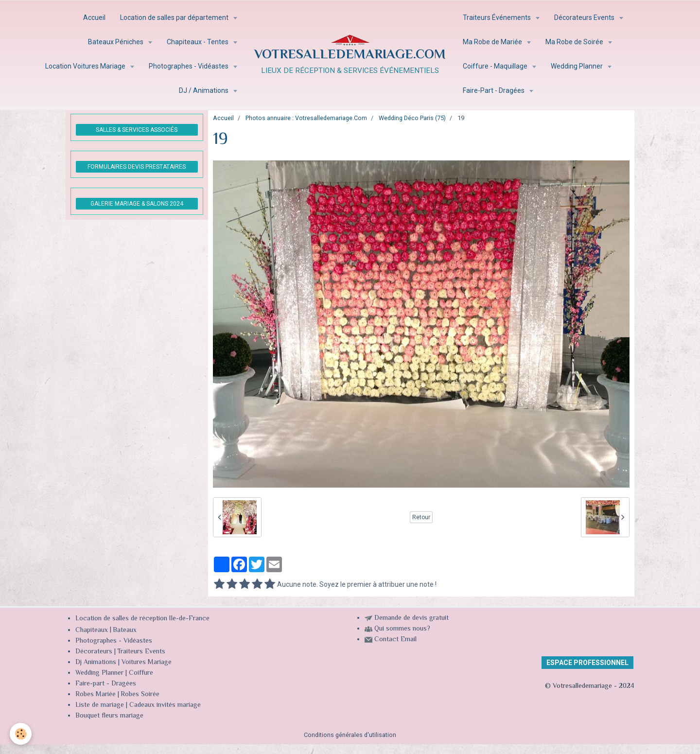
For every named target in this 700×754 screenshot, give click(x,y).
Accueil (94, 18)
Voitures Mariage (147, 663)
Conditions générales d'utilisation (350, 735)
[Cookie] (21, 734)
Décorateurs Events (585, 18)
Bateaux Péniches (116, 42)
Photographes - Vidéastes (189, 66)
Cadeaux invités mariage (165, 705)
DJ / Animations (204, 90)
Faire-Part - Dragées (494, 90)
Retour (421, 517)
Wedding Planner (577, 66)
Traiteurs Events (141, 652)
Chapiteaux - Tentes (198, 42)
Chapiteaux (92, 631)
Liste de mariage (100, 705)
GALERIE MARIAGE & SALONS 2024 (137, 204)
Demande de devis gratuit (411, 618)
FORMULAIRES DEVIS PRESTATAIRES (137, 167)
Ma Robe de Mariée (493, 42)
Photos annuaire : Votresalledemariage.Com (306, 118)
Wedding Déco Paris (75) (412, 118)
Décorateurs (94, 652)
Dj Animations (96, 663)
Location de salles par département (175, 18)
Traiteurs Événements (498, 18)
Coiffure (142, 673)
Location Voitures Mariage (86, 66)
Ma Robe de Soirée (575, 42)
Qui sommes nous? (402, 629)
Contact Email (395, 640)
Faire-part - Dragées (106, 684)
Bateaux (125, 631)
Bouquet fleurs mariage (109, 716)
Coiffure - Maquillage (496, 66)
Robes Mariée (96, 695)
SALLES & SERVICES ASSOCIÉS (137, 130)
